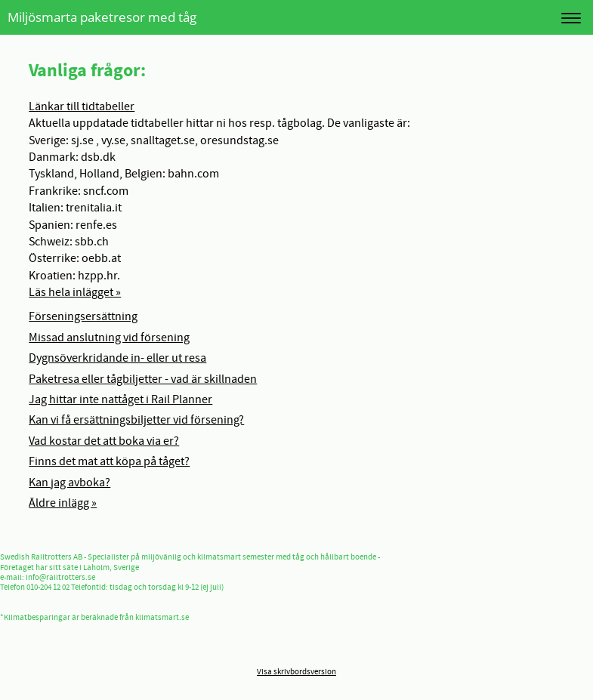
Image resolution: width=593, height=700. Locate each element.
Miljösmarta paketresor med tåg (102, 17)
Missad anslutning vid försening (109, 338)
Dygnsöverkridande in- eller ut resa (117, 358)
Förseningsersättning (83, 316)
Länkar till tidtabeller (82, 106)
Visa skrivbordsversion (296, 672)
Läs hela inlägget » (75, 292)
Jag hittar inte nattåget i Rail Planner (120, 399)
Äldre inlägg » (63, 503)
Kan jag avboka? (69, 483)
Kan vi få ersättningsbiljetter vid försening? (136, 420)
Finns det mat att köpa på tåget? (109, 461)
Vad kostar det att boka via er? (104, 441)
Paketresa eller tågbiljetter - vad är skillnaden (143, 379)
